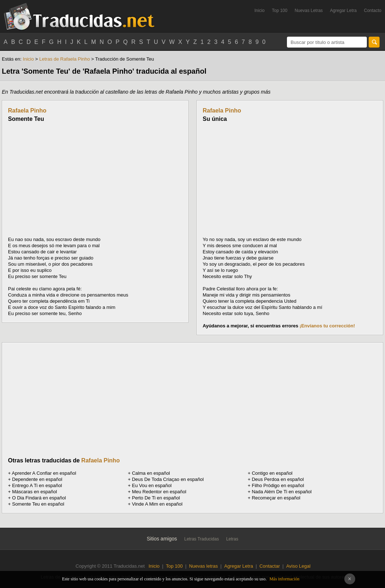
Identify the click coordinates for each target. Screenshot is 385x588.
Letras (232, 539)
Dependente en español (37, 479)
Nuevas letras (203, 566)
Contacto (373, 11)
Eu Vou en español (152, 485)
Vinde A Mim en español (157, 504)
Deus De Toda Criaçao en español (168, 479)
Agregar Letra (343, 11)
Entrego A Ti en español (37, 485)
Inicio (259, 11)
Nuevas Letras (309, 11)
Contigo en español (272, 473)
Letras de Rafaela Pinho (64, 59)
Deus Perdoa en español (278, 479)
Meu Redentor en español (159, 492)
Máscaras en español (35, 492)
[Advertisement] (69, 179)
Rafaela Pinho (27, 111)
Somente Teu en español (38, 504)
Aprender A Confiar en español (44, 473)
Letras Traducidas (201, 539)
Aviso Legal (298, 566)
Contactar (269, 566)
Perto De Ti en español (156, 498)
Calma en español (151, 473)
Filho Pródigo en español (278, 485)
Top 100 (280, 11)
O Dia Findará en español (39, 498)
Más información (284, 579)
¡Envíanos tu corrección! (327, 326)
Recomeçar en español (276, 498)
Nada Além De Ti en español (282, 492)
